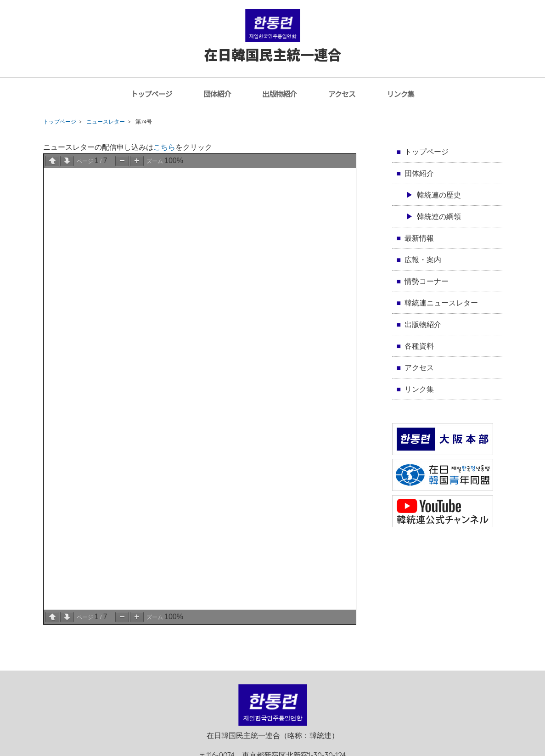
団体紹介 (217, 94)
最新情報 (419, 238)
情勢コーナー (427, 281)
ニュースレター (106, 121)
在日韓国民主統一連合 (273, 45)
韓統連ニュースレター (441, 303)
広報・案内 (423, 260)
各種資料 (419, 346)
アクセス (342, 94)
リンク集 (400, 94)
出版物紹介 (279, 94)
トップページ (152, 94)
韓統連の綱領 (439, 216)
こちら (164, 147)
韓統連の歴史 (439, 195)
